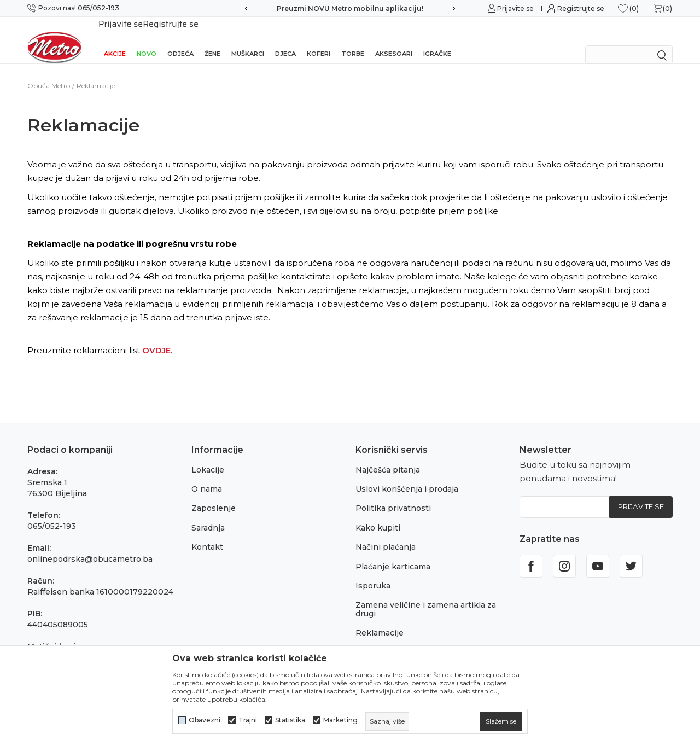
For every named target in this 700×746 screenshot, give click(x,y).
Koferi (319, 39)
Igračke (437, 39)
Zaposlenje (214, 494)
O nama (207, 475)
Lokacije (208, 456)
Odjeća (180, 39)
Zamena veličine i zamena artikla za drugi (426, 595)
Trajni (248, 720)
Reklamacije (380, 619)
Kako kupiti (378, 514)
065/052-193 (52, 512)
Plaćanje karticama (393, 552)
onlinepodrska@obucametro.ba (90, 545)
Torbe (353, 39)
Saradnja (208, 514)
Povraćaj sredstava (392, 638)
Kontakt (207, 533)
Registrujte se (581, 8)
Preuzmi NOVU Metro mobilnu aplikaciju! (350, 8)
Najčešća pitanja (388, 456)
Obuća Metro (49, 71)
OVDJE (156, 336)
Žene (212, 39)
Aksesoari (394, 39)
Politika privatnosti (393, 494)
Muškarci (248, 39)
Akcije (115, 39)
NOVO (147, 39)
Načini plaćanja (386, 533)
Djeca (285, 39)
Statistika (290, 720)
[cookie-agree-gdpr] (501, 721)
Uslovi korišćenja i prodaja (407, 475)
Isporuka (373, 572)
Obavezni (205, 720)
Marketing (340, 720)
